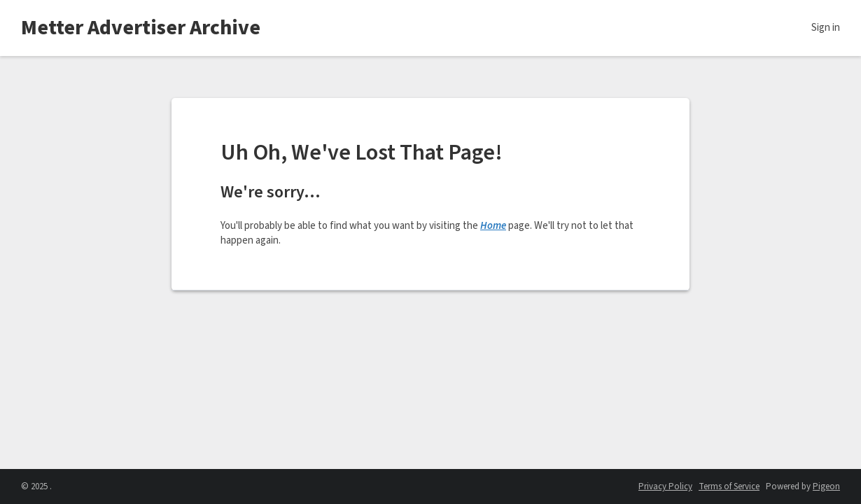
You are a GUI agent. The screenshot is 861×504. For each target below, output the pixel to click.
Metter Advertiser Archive (141, 28)
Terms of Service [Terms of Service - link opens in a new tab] (729, 486)
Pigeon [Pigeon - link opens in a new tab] (826, 486)
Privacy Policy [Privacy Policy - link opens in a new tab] (665, 486)
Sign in (826, 28)
